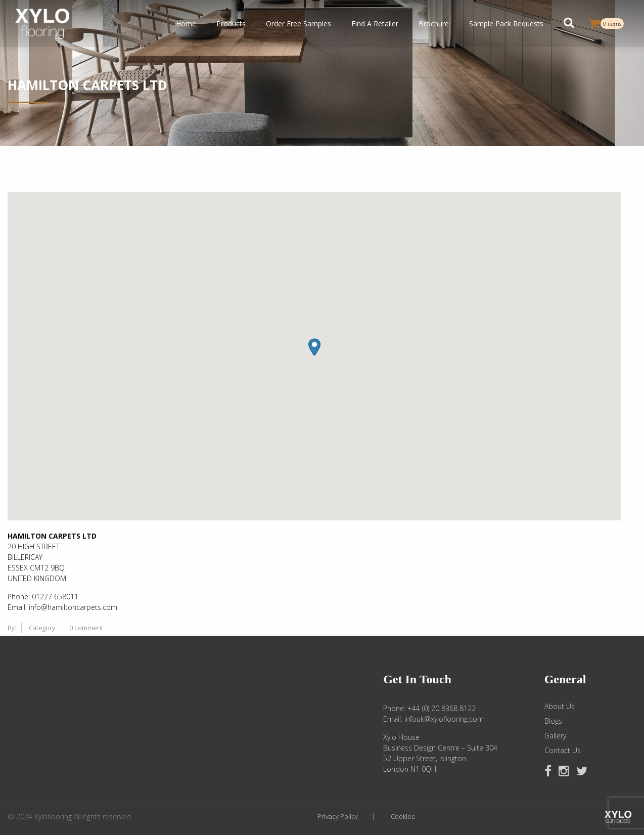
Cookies (403, 817)
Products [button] (231, 24)
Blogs (553, 721)
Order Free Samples (298, 24)
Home (186, 24)
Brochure (434, 24)
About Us (560, 707)
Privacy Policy (338, 817)
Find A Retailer (375, 24)
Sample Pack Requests (506, 24)
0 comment (86, 628)
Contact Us (563, 751)
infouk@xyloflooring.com (444, 719)
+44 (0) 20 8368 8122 (442, 708)
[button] (569, 24)
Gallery (555, 736)
